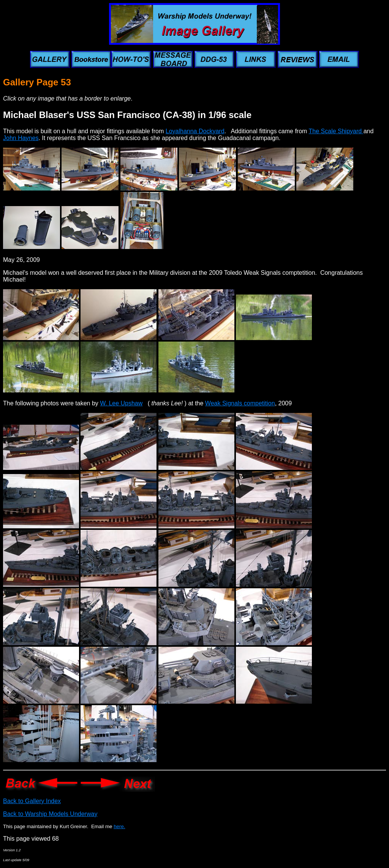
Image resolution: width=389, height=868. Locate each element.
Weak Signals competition (240, 403)
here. (119, 826)
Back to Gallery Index (32, 801)
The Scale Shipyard (336, 131)
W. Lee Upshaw (121, 403)
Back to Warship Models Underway (50, 814)
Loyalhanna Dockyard (195, 131)
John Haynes (21, 138)
